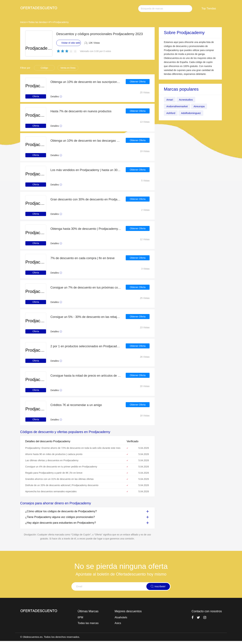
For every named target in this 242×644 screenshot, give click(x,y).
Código (44, 68)
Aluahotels (121, 617)
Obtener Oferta (138, 82)
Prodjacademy (61, 22)
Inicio (23, 22)
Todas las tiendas (37, 22)
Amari (170, 100)
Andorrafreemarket (178, 106)
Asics (118, 623)
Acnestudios (187, 100)
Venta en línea (68, 68)
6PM (80, 617)
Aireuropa (200, 106)
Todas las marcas (88, 623)
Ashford (171, 113)
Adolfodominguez (192, 113)
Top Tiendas (209, 8)
